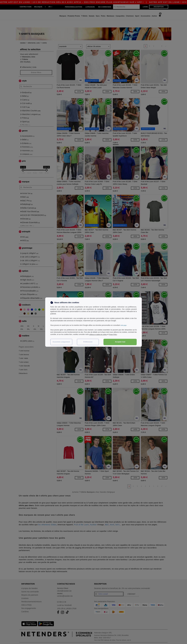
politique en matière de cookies (100, 334)
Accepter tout (120, 342)
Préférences (88, 342)
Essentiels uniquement (61, 342)
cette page (124, 325)
